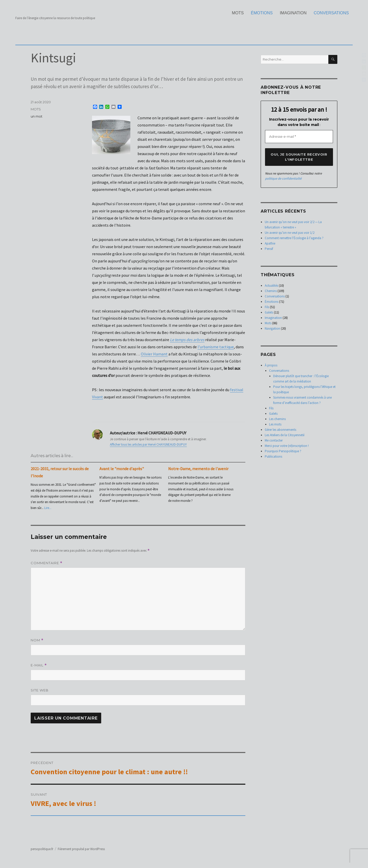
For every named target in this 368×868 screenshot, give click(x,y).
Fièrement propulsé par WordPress (81, 849)
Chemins (271, 291)
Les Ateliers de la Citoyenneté (285, 435)
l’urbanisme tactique (216, 347)
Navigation (272, 328)
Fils (267, 307)
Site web (40, 690)
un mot (37, 116)
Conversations (331, 13)
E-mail (39, 665)
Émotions (262, 13)
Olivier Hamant (154, 354)
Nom (37, 640)
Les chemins (277, 419)
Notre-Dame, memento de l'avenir (198, 469)
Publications (273, 456)
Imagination (293, 13)
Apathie (270, 243)
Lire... (48, 508)
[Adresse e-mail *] (299, 137)
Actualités (271, 286)
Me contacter (274, 440)
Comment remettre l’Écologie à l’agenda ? (294, 238)
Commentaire (47, 563)
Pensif (269, 249)
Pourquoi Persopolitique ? (283, 451)
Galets (269, 312)
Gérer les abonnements (280, 430)
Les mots (275, 424)
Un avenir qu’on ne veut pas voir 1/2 (290, 233)
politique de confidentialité (283, 178)
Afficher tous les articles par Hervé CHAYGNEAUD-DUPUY (148, 444)
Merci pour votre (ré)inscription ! (287, 446)
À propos (271, 365)
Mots (238, 13)
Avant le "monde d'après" (122, 469)
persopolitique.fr (42, 849)
